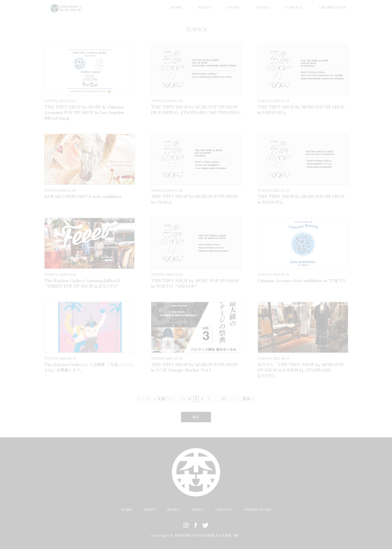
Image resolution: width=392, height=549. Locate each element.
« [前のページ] (170, 399)
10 (223, 399)
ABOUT (204, 7)
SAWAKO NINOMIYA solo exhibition (83, 197)
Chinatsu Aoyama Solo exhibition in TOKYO (302, 281)
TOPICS (262, 7)
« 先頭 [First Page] (159, 399)
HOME (176, 7)
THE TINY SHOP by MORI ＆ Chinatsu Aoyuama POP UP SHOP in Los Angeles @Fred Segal (84, 113)
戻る (196, 417)
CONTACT (294, 7)
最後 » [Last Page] (248, 399)
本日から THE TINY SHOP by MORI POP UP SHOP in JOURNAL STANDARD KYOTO (300, 370)
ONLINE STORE (332, 7)
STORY (233, 7)
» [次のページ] (237, 399)
